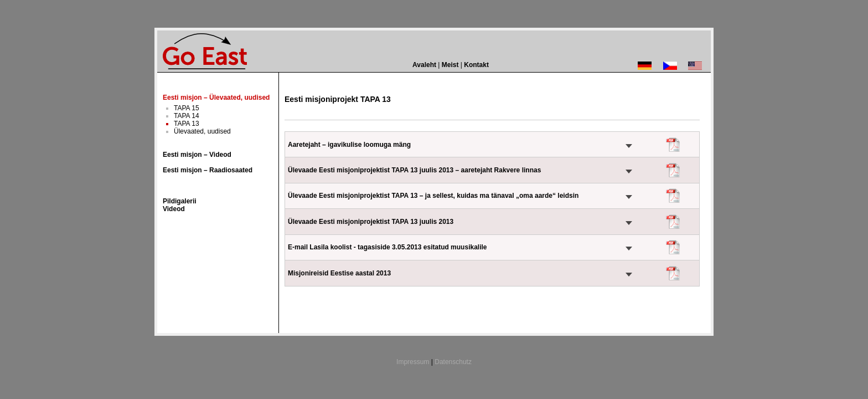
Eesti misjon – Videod (197, 155)
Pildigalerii (180, 201)
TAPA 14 (187, 116)
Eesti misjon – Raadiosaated (208, 170)
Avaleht (424, 65)
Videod (174, 209)
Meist (450, 65)
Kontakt (476, 65)
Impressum (413, 362)
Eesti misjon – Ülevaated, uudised (216, 98)
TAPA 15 (187, 108)
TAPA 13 (187, 124)
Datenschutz (453, 362)
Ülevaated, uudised (202, 131)
